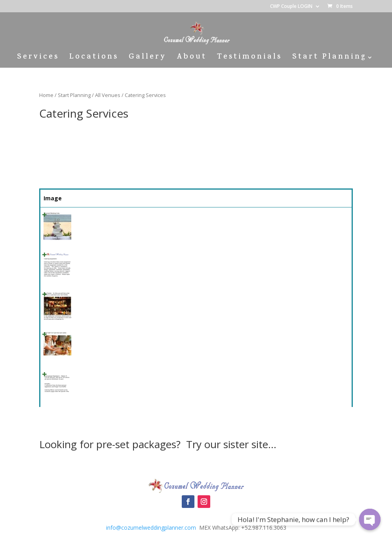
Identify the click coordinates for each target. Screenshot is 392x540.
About (192, 59)
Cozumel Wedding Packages (196, 464)
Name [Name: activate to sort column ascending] (87, 198)
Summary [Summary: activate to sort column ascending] (136, 198)
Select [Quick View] (331, 219)
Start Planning (329, 59)
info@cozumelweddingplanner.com (151, 528)
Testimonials (249, 59)
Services (38, 59)
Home (46, 95)
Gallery (147, 59)
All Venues (108, 95)
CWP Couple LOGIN (291, 7)
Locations (94, 59)
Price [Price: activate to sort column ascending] (290, 198)
